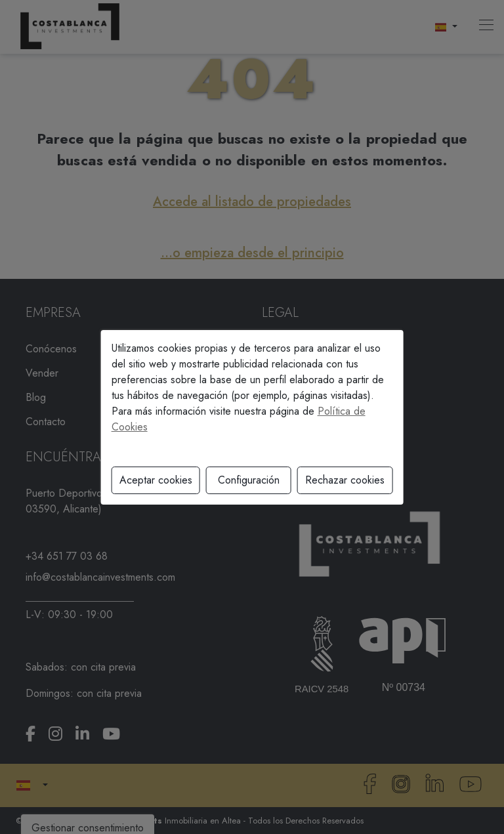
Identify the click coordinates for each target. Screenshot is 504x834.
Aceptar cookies (156, 480)
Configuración (249, 480)
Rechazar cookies (345, 480)
